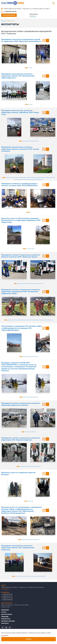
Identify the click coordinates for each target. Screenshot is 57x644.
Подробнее (5, 635)
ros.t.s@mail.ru (5, 589)
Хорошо (29, 639)
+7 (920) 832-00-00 (10, 11)
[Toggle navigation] (54, 3)
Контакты (5, 623)
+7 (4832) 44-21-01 (7, 596)
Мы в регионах (7, 614)
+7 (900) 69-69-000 (7, 600)
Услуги (4, 612)
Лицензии (5, 617)
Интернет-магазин (8, 621)
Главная (3, 21)
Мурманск (33, 16)
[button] (47, 40)
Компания (5, 610)
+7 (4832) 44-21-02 (7, 598)
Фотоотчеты (6, 619)
